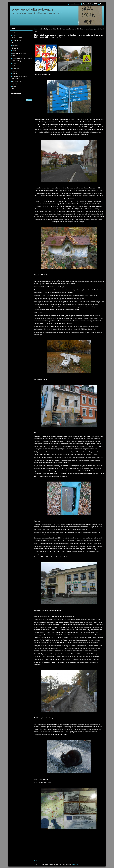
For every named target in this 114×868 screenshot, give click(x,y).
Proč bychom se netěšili (20, 76)
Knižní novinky (17, 68)
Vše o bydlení (16, 81)
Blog (14, 43)
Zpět (36, 860)
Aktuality (15, 45)
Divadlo (15, 51)
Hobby (14, 63)
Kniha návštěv (17, 40)
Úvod (36, 29)
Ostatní (14, 74)
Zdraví (14, 86)
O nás (14, 35)
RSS (96, 4)
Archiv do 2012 (17, 38)
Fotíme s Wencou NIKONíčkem (22, 58)
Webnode (75, 864)
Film (13, 56)
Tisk (101, 4)
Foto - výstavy (17, 61)
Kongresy (15, 71)
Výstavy (15, 84)
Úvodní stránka (75, 4)
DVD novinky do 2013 (19, 53)
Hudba (14, 66)
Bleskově (15, 48)
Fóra (14, 89)
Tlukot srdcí (16, 79)
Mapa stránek (87, 4)
